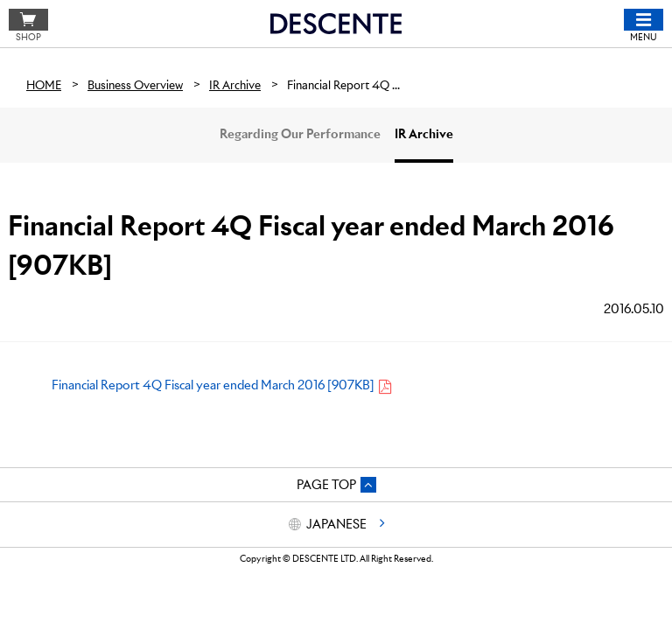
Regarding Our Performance (300, 134)
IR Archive (424, 134)
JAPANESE (336, 524)
